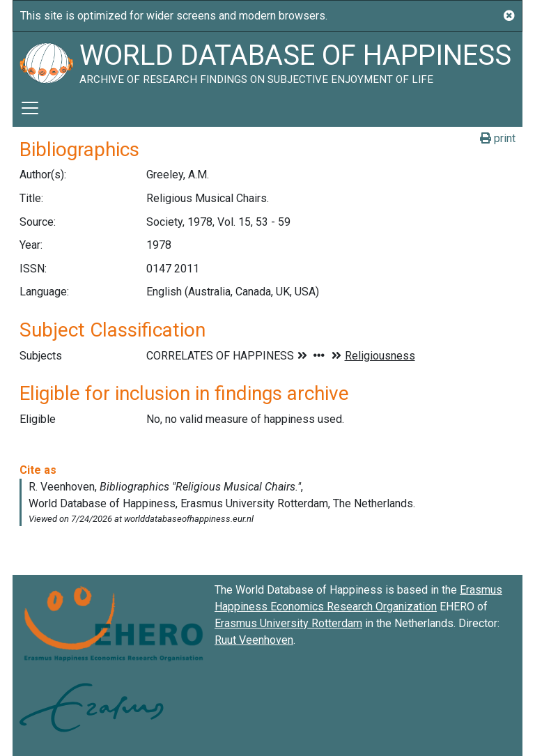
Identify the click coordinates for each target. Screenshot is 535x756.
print (498, 138)
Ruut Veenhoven (254, 640)
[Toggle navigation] (30, 108)
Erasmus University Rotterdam (288, 623)
